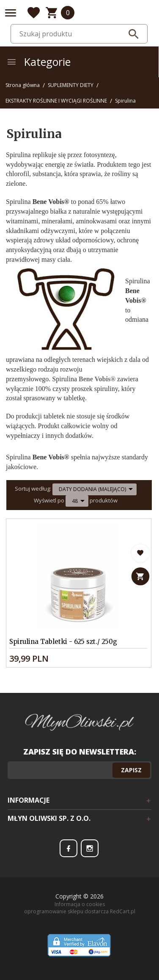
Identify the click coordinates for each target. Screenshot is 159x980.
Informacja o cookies (80, 904)
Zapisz (131, 770)
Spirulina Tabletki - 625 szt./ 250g (63, 642)
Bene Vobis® (97, 379)
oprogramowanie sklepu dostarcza (66, 911)
